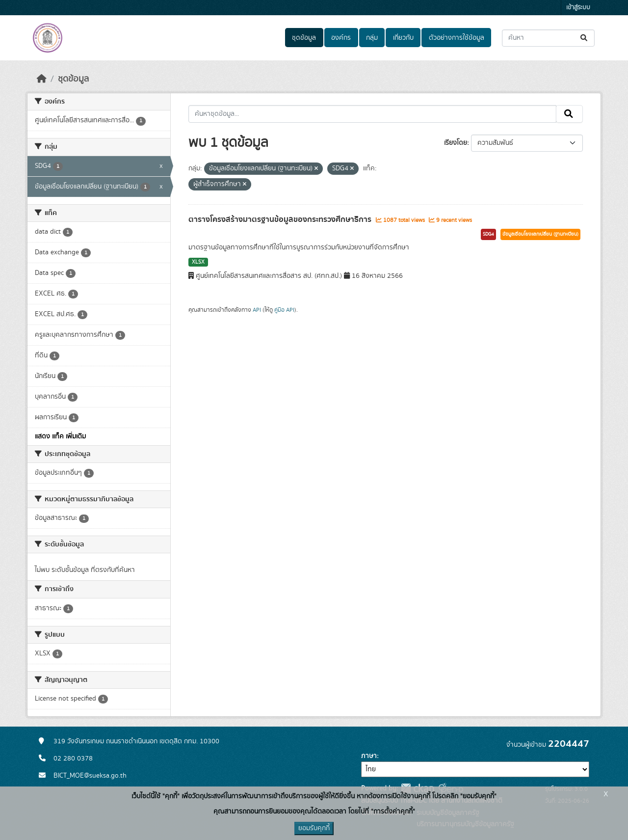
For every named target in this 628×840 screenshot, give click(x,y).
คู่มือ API (284, 310)
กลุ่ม (372, 38)
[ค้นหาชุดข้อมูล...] (548, 38)
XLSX (198, 262)
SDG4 (488, 234)
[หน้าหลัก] (42, 79)
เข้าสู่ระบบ (578, 8)
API (257, 310)
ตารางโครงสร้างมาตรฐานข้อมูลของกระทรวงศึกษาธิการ (281, 219)
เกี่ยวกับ (403, 38)
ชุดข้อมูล (304, 38)
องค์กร (341, 38)
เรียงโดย (456, 143)
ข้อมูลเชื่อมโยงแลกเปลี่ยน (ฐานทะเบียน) (540, 234)
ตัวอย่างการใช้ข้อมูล (457, 38)
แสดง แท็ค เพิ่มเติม (60, 436)
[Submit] (585, 38)
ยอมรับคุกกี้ (314, 828)
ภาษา (369, 756)
